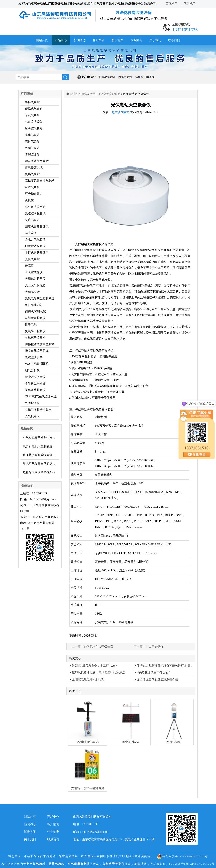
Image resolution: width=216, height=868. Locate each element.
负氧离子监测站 (35, 338)
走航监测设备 (34, 357)
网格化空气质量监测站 (40, 344)
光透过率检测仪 (35, 213)
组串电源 (31, 325)
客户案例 (99, 40)
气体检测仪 (32, 403)
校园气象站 (32, 148)
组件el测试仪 (33, 305)
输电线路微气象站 (37, 161)
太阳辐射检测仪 (35, 279)
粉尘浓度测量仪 (35, 377)
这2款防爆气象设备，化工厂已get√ (94, 666)
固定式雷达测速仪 (37, 226)
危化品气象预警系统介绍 (39, 472)
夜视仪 (29, 200)
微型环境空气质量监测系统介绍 (157, 679)
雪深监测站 (32, 155)
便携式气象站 (34, 109)
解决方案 (117, 40)
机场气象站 (32, 174)
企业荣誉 (136, 40)
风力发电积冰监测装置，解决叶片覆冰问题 (41, 446)
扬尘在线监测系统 (37, 351)
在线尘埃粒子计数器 (38, 410)
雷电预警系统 (34, 168)
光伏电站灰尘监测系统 (40, 298)
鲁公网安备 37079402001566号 (182, 856)
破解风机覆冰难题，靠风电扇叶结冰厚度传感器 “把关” (101, 673)
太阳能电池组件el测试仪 (88, 679)
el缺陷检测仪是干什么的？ (154, 673)
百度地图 (171, 4)
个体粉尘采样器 (35, 383)
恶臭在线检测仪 (35, 390)
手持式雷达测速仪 (37, 253)
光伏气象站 (32, 259)
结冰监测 (31, 233)
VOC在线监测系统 (37, 364)
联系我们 (174, 40)
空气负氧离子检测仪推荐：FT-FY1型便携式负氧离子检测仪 (41, 438)
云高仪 (29, 266)
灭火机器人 (32, 416)
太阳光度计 (32, 292)
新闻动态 (80, 40)
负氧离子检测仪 (145, 77)
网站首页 (42, 40)
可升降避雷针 (34, 194)
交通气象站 (32, 220)
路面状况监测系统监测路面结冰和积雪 (41, 455)
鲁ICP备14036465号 (200, 864)
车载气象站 (32, 115)
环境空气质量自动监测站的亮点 (41, 464)
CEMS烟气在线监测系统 (41, 397)
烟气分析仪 (32, 370)
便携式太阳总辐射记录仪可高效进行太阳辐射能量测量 (165, 666)
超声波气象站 (107, 77)
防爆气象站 (125, 77)
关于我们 (155, 40)
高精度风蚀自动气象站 (40, 181)
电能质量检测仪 (35, 318)
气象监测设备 (34, 122)
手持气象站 (32, 102)
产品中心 (61, 40)
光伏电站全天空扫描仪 (98, 647)
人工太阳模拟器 (35, 285)
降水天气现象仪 (35, 240)
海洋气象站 (32, 187)
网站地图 (190, 4)
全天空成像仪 (34, 272)
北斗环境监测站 (35, 207)
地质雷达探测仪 (35, 246)
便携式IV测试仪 (35, 312)
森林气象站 (32, 141)
